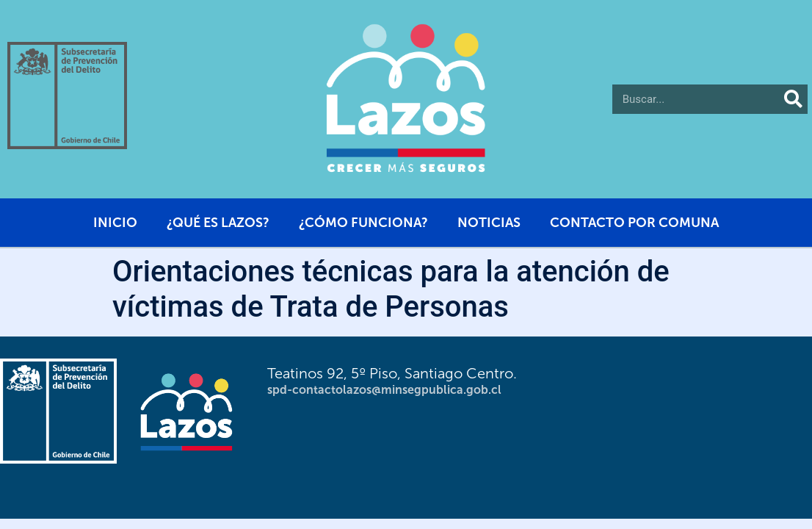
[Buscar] (793, 99)
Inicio (115, 223)
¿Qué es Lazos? (218, 223)
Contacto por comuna (634, 223)
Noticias (489, 223)
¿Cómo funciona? (363, 223)
